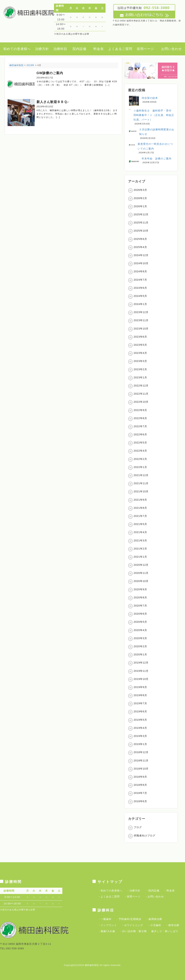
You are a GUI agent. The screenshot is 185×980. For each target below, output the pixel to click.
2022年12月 (141, 386)
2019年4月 (140, 728)
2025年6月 (140, 239)
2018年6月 (140, 801)
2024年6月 (140, 288)
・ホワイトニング (132, 925)
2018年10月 (141, 769)
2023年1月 (140, 377)
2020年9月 (140, 589)
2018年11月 (141, 761)
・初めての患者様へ (110, 891)
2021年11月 (141, 483)
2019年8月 (140, 695)
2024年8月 (140, 271)
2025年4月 (140, 247)
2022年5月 (140, 443)
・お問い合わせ (154, 896)
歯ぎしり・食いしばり (165, 931)
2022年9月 (140, 410)
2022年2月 (140, 459)
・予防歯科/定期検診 (129, 919)
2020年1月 (140, 654)
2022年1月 (140, 467)
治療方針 (42, 49)
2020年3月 (140, 638)
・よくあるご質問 (109, 896)
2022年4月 (140, 451)
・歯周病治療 (154, 919)
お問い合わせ (171, 49)
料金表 (99, 49)
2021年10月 (141, 491)
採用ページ (145, 49)
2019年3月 (140, 736)
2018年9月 (140, 777)
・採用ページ (132, 896)
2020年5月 (140, 622)
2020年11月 (141, 573)
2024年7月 (140, 280)
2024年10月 (141, 263)
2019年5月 (140, 720)
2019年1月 (140, 744)
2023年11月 (141, 320)
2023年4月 (140, 353)
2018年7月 (140, 793)
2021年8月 (140, 508)
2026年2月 (140, 198)
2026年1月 (140, 206)
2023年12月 (141, 312)
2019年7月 (140, 703)
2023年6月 (140, 337)
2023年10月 (141, 329)
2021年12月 (141, 475)
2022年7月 (140, 426)
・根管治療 (172, 925)
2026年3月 (140, 190)
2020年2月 (140, 646)
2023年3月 (140, 361)
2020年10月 (141, 581)
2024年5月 (140, 296)
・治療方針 (134, 891)
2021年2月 (140, 549)
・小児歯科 (154, 925)
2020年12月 (141, 565)
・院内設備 (153, 891)
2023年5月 (140, 345)
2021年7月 (140, 516)
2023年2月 (140, 369)
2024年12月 (141, 255)
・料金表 (169, 891)
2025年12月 (141, 214)
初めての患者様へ (17, 49)
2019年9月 (140, 687)
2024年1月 (140, 304)
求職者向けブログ (145, 836)
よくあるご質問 (120, 49)
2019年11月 (141, 671)
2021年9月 (140, 500)
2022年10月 (141, 402)
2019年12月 (141, 663)
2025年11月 (141, 223)
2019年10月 (141, 679)
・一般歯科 (105, 919)
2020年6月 (140, 614)
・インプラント (107, 925)
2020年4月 (140, 630)
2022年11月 (141, 394)
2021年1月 (140, 557)
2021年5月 (140, 524)
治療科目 (60, 49)
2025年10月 (141, 231)
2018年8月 (140, 785)
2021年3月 (140, 540)
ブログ (138, 827)
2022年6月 (140, 434)
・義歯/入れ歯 (107, 931)
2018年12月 (141, 752)
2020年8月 (140, 597)
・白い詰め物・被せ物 (133, 931)
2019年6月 (140, 711)
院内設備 (79, 49)
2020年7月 (140, 606)
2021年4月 (140, 532)
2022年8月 (140, 418)
